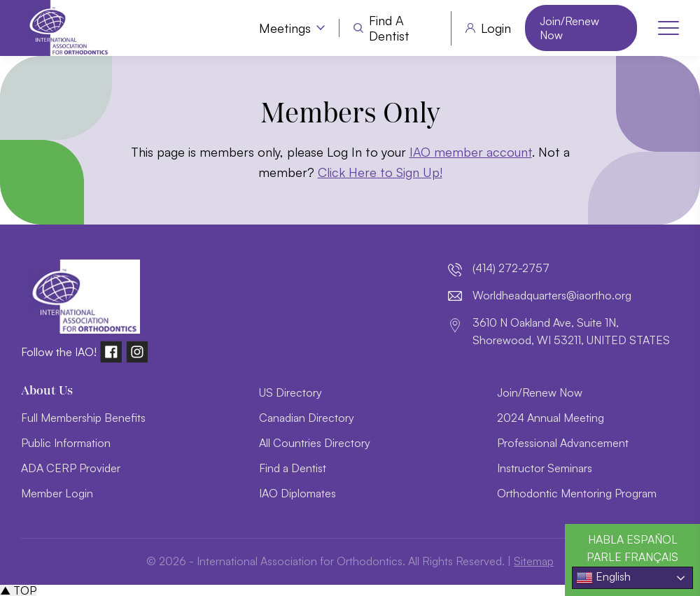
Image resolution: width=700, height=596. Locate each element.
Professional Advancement (563, 443)
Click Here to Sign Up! (380, 172)
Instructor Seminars (545, 468)
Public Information (66, 443)
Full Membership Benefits (83, 418)
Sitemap (534, 561)
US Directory (290, 392)
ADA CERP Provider (71, 468)
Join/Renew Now (569, 28)
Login (496, 28)
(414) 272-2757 (511, 268)
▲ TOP (18, 590)
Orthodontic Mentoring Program (577, 493)
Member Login (57, 493)
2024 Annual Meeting (551, 418)
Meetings (285, 28)
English (603, 578)
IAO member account (471, 152)
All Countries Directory (315, 443)
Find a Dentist (389, 28)
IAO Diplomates (297, 493)
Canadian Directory (307, 418)
